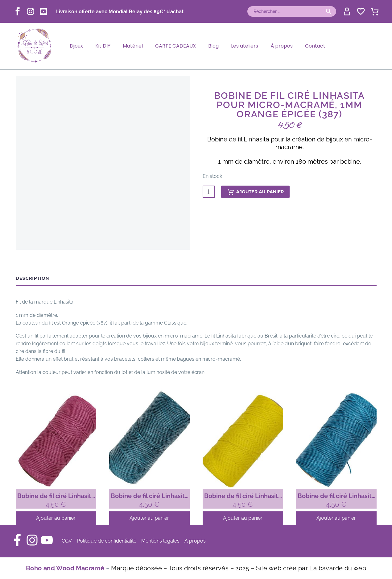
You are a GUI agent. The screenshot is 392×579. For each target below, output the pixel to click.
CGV (67, 541)
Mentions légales (160, 541)
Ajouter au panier (256, 192)
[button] (329, 11)
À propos (282, 46)
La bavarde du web (338, 568)
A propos (195, 541)
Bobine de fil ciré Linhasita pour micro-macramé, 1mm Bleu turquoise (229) (336, 496)
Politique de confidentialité (107, 541)
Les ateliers (245, 46)
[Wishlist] (360, 11)
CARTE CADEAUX (175, 46)
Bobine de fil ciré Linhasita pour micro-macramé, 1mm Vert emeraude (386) (149, 496)
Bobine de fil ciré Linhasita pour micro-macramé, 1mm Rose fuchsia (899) (56, 496)
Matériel (133, 46)
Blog (213, 46)
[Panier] (375, 11)
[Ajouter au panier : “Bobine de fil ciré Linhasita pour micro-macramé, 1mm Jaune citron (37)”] (243, 518)
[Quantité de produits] (209, 192)
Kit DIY (103, 46)
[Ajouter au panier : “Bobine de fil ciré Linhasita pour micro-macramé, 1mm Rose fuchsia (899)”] (56, 518)
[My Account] (346, 11)
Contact (315, 46)
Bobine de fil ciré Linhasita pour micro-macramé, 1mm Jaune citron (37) (243, 496)
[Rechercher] (292, 11)
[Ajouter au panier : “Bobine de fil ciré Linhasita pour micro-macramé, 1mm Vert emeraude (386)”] (149, 518)
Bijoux (76, 46)
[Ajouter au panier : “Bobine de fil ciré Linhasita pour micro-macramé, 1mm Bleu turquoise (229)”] (336, 518)
